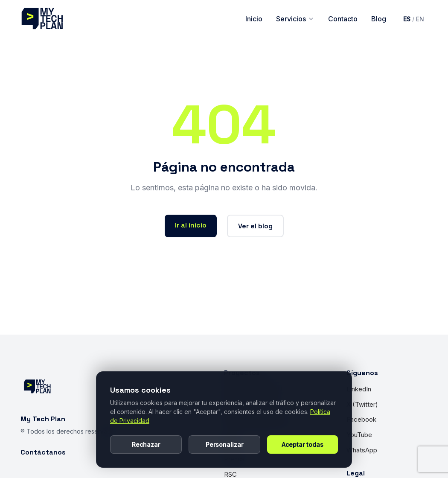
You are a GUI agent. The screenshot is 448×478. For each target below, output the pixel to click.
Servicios (295, 19)
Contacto (343, 19)
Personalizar (224, 444)
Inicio (254, 19)
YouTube (359, 435)
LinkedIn (359, 389)
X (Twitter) (362, 404)
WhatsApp (362, 450)
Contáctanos (43, 452)
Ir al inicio (191, 225)
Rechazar (146, 444)
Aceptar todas (303, 444)
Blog (379, 19)
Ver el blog (255, 226)
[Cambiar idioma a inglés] (414, 19)
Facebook (361, 419)
